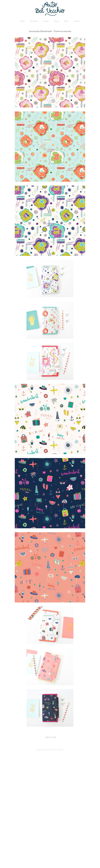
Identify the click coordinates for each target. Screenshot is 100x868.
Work (22, 21)
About (57, 21)
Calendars (34, 21)
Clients (46, 21)
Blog (66, 21)
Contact (76, 21)
